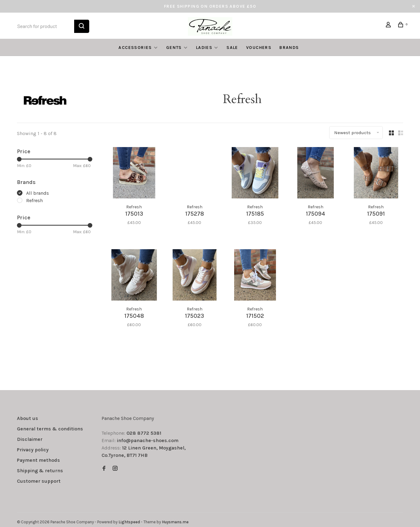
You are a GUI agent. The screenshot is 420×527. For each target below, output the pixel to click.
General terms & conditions (50, 428)
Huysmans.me (175, 522)
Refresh (34, 200)
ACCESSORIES (135, 48)
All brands (38, 193)
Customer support (39, 481)
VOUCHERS (259, 48)
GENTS (174, 48)
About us (28, 418)
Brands (289, 48)
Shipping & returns (40, 470)
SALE (232, 48)
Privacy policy (33, 449)
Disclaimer (30, 439)
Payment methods (38, 460)
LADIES (204, 48)
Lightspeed (129, 522)
